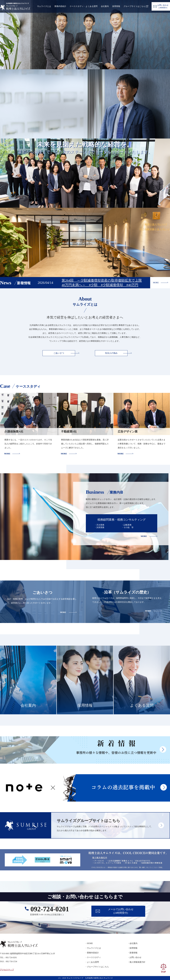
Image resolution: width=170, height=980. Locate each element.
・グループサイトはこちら (97, 967)
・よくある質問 (92, 962)
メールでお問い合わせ (121, 911)
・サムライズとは (93, 948)
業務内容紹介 (60, 6)
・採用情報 (132, 948)
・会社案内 (132, 943)
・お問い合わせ (134, 957)
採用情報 (116, 6)
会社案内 (105, 6)
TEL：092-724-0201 (8, 958)
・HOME (89, 943)
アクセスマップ (7, 970)
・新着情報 (132, 953)
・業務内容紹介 (92, 953)
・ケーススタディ (93, 957)
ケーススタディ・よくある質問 (84, 6)
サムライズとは (44, 6)
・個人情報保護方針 (136, 962)
